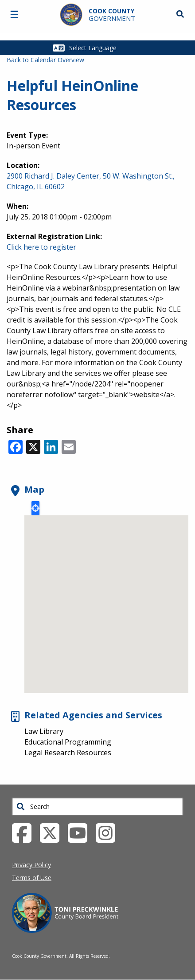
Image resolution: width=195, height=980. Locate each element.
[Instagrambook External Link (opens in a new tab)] (109, 833)
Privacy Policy (31, 865)
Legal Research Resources (68, 753)
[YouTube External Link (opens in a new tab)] (81, 833)
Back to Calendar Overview (45, 60)
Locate (35, 508)
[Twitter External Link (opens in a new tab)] (53, 833)
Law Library (44, 731)
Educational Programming (68, 742)
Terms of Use (32, 878)
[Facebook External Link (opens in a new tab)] (25, 833)
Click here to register (41, 247)
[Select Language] (103, 48)
